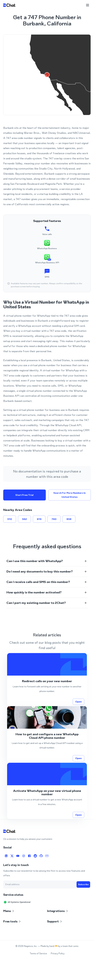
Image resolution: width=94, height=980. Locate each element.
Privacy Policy (58, 954)
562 (24, 519)
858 (69, 519)
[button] (47, 561)
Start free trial (25, 495)
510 (10, 519)
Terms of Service (38, 954)
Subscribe (83, 884)
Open (78, 702)
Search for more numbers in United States (70, 495)
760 (54, 519)
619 (39, 519)
